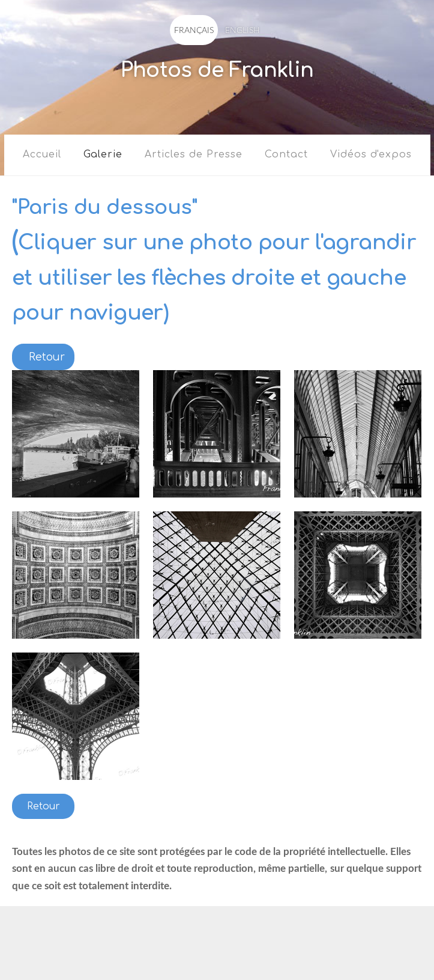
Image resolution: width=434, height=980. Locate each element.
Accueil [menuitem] (42, 154)
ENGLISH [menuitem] (243, 30)
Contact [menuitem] (286, 154)
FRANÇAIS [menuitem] (194, 30)
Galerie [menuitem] (103, 154)
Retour (44, 806)
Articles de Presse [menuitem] (194, 154)
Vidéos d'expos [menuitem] (371, 154)
